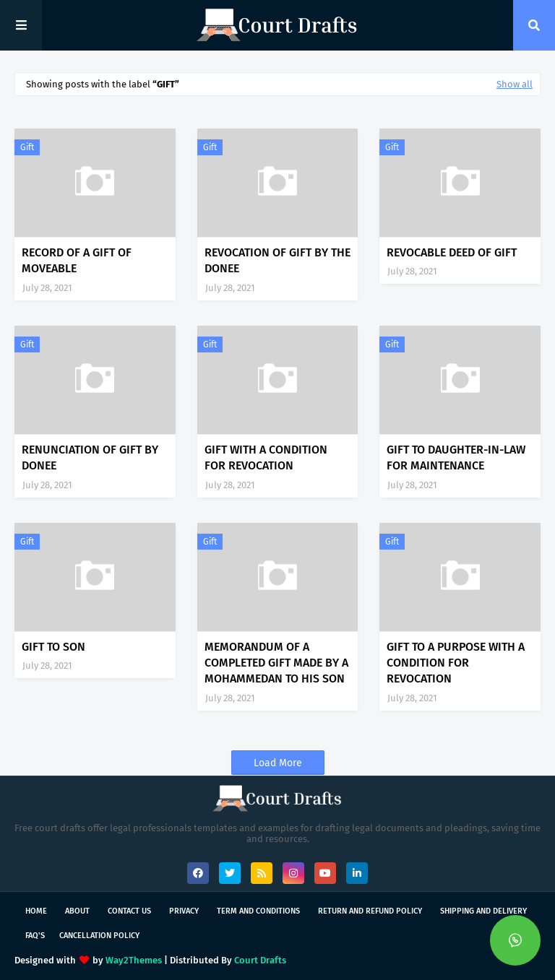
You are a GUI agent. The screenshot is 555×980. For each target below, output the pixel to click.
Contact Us (129, 911)
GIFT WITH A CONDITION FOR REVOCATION (266, 458)
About (77, 911)
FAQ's (35, 936)
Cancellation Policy (99, 936)
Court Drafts (260, 960)
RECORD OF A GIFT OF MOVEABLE (77, 260)
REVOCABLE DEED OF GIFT (452, 252)
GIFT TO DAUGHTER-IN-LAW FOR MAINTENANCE (456, 458)
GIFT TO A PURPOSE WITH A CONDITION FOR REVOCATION (456, 663)
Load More (278, 763)
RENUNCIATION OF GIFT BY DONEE (90, 458)
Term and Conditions (258, 911)
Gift (27, 147)
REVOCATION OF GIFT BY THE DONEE (277, 260)
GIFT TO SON (53, 647)
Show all (515, 84)
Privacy (184, 911)
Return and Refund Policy (370, 911)
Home (36, 911)
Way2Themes (134, 960)
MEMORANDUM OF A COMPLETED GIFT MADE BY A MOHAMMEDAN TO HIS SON (276, 663)
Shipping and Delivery (483, 911)
